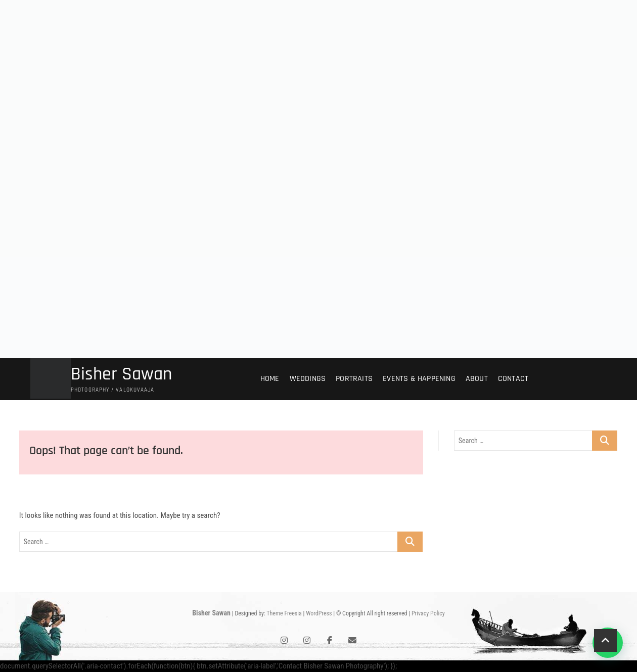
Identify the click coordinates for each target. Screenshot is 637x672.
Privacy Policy (428, 613)
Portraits (354, 379)
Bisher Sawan (121, 374)
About (477, 379)
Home (270, 379)
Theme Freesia (284, 613)
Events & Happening (419, 379)
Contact (513, 379)
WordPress (319, 613)
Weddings (308, 379)
